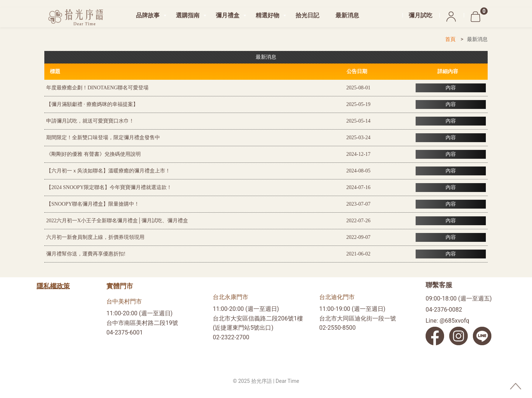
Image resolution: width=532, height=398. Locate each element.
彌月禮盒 (228, 15)
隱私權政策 (53, 286)
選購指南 (188, 15)
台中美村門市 (124, 301)
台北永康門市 (231, 297)
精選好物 (267, 15)
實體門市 (120, 286)
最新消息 (347, 15)
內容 (451, 88)
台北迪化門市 (337, 297)
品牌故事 (148, 15)
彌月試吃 (420, 15)
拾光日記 (307, 15)
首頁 (450, 39)
